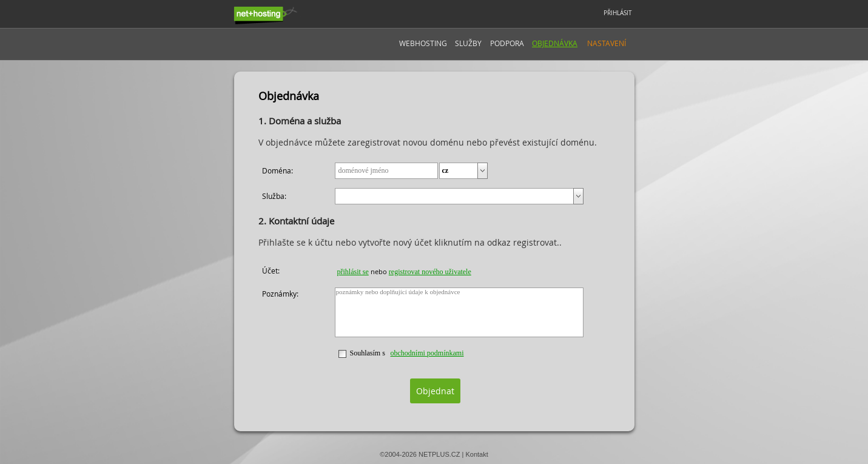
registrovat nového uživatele (430, 272)
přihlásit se (353, 272)
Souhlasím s (368, 353)
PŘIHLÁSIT (618, 13)
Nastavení (607, 43)
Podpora (507, 43)
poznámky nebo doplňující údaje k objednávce (459, 312)
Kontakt (476, 454)
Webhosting (423, 43)
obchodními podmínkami (427, 353)
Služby (468, 43)
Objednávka (555, 43)
